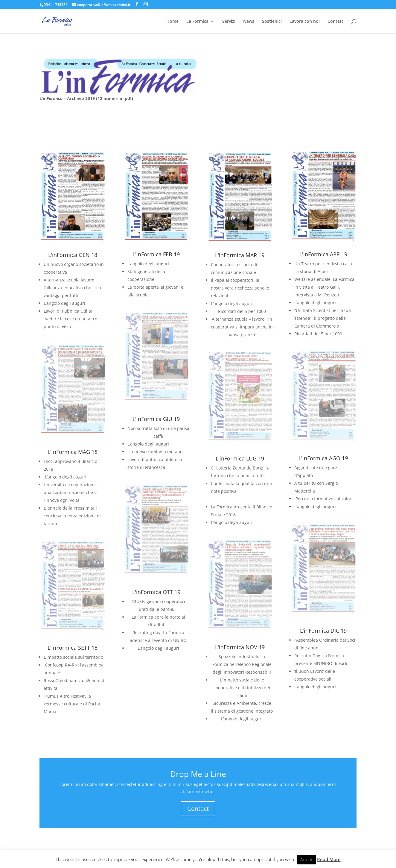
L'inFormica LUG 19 (240, 458)
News (249, 22)
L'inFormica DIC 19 (323, 631)
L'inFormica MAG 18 (73, 452)
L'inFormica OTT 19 (156, 592)
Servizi (229, 22)
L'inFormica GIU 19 (156, 419)
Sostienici (272, 22)
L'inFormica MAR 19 (240, 255)
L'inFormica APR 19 (323, 254)
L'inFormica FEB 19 (156, 254)
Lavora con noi (305, 22)
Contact (198, 809)
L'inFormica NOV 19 (240, 647)
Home (172, 22)
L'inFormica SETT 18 (73, 648)
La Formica (197, 22)
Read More (329, 859)
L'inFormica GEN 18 (73, 255)
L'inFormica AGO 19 (323, 458)
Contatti (336, 22)
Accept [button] (306, 860)
